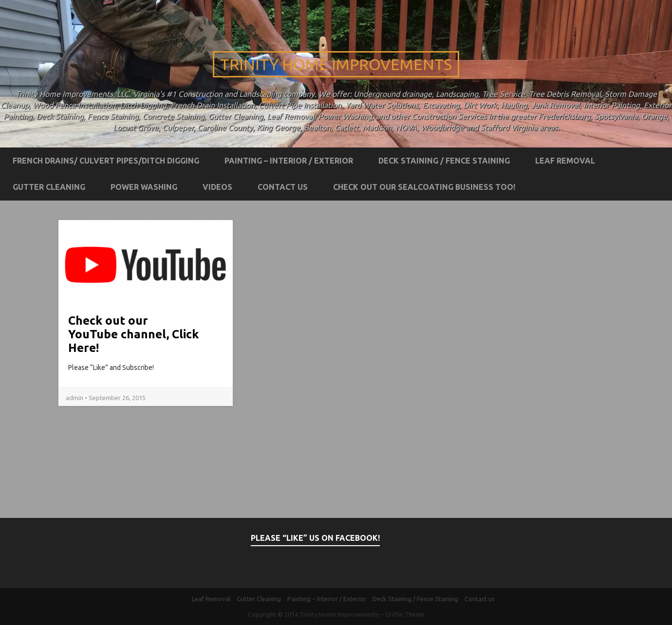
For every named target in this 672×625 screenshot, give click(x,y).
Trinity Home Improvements (336, 64)
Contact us (283, 187)
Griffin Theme (405, 614)
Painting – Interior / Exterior (289, 161)
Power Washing (144, 187)
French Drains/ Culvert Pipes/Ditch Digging (106, 161)
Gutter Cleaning (49, 187)
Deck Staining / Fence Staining (444, 161)
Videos (217, 187)
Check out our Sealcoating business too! (424, 187)
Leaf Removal (565, 161)
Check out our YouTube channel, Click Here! (133, 334)
